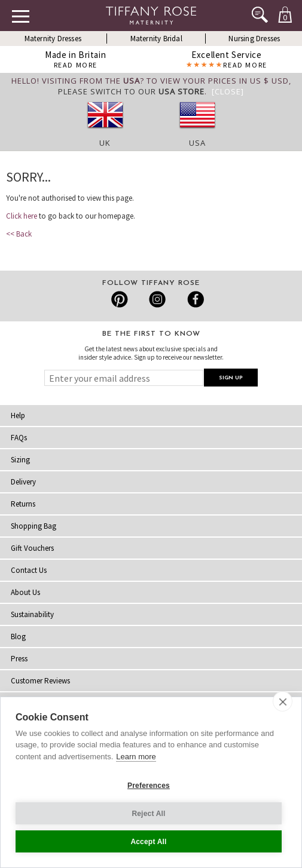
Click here (22, 216)
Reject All (148, 814)
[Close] (228, 91)
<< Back (19, 234)
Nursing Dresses (254, 39)
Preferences (149, 786)
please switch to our (131, 91)
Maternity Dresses (53, 39)
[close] (283, 701)
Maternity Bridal (156, 39)
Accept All (148, 842)
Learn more (136, 757)
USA (197, 143)
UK (105, 143)
